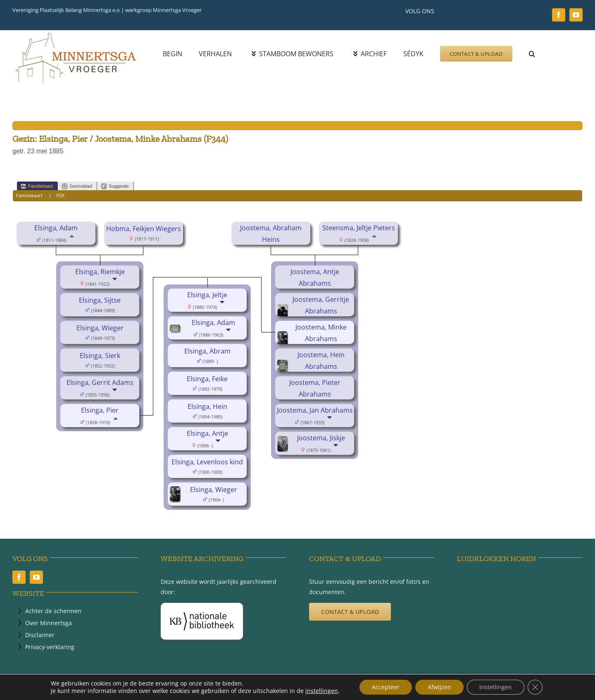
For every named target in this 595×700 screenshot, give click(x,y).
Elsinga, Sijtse (100, 300)
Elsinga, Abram (207, 351)
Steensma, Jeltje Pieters (359, 228)
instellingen (322, 691)
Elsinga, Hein (207, 406)
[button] (532, 54)
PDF (61, 195)
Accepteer (386, 687)
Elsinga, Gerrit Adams (100, 382)
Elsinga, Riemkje (100, 272)
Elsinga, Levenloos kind (207, 462)
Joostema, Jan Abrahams (315, 410)
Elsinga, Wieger (100, 328)
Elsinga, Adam (56, 228)
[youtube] (576, 15)
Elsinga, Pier (100, 410)
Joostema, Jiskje (321, 438)
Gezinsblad (77, 186)
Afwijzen (439, 687)
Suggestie (115, 186)
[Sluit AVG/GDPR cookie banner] (535, 687)
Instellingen (496, 687)
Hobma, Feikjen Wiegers (144, 229)
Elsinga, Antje (207, 433)
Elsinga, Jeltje (207, 295)
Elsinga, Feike (207, 379)
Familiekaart (37, 186)
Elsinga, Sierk (100, 356)
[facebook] (559, 15)
